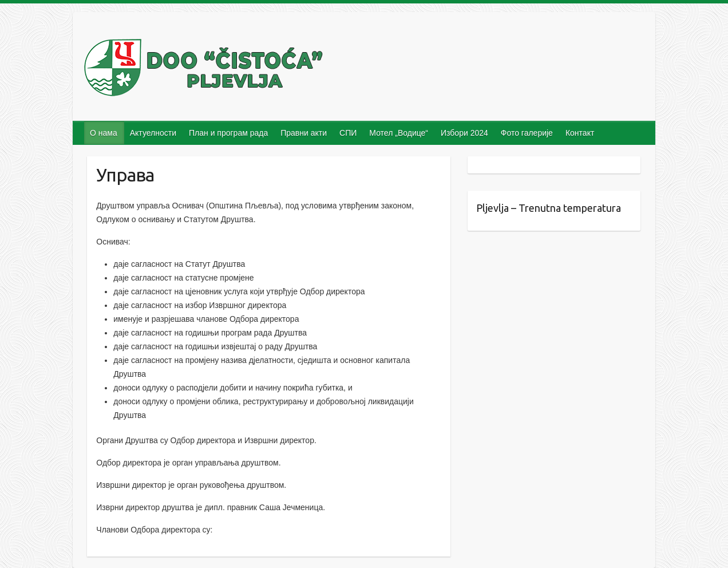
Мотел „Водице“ (399, 133)
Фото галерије (527, 133)
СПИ (348, 133)
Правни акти (304, 133)
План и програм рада (228, 133)
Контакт (580, 133)
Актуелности (153, 133)
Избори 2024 (464, 133)
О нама (104, 133)
